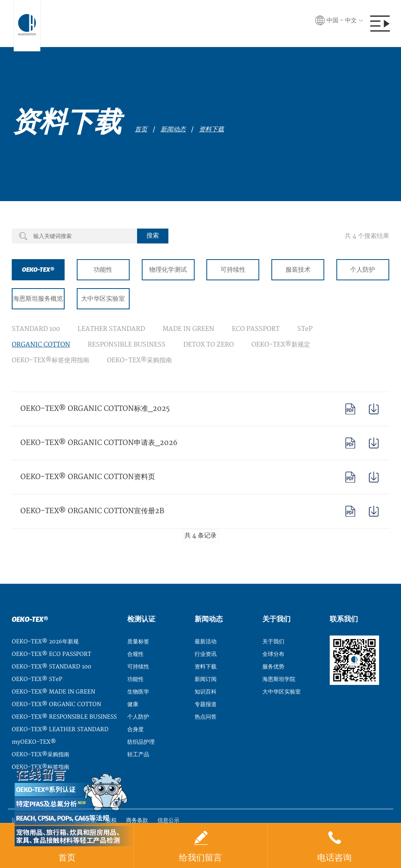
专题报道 (206, 704)
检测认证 (141, 619)
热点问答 (206, 717)
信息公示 (168, 820)
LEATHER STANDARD (111, 329)
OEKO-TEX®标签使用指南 (51, 360)
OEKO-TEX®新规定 (281, 345)
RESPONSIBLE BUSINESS (127, 345)
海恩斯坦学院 (279, 679)
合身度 (135, 729)
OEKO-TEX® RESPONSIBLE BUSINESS (64, 717)
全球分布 (273, 654)
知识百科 (206, 692)
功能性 (103, 270)
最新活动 (206, 642)
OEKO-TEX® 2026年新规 (45, 642)
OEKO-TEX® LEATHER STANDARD (60, 729)
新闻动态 (173, 129)
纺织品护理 (141, 742)
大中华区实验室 (103, 299)
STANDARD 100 (36, 329)
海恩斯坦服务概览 (38, 299)
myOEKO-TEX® (34, 742)
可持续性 (233, 270)
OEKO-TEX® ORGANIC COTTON (56, 704)
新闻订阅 (206, 679)
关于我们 (276, 619)
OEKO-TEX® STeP (37, 679)
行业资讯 (206, 654)
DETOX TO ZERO (209, 345)
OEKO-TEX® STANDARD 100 (51, 667)
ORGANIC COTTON (41, 345)
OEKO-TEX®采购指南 (139, 360)
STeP (305, 329)
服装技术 (298, 270)
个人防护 (363, 270)
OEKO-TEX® (38, 270)
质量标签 (138, 642)
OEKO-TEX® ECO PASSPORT (51, 654)
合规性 (135, 654)
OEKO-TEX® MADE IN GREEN (53, 692)
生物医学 (138, 692)
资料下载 (211, 129)
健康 (133, 704)
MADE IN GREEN (188, 329)
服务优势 (273, 667)
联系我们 (344, 619)
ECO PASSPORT (256, 329)
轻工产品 (138, 755)
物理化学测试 (168, 270)
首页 (141, 129)
